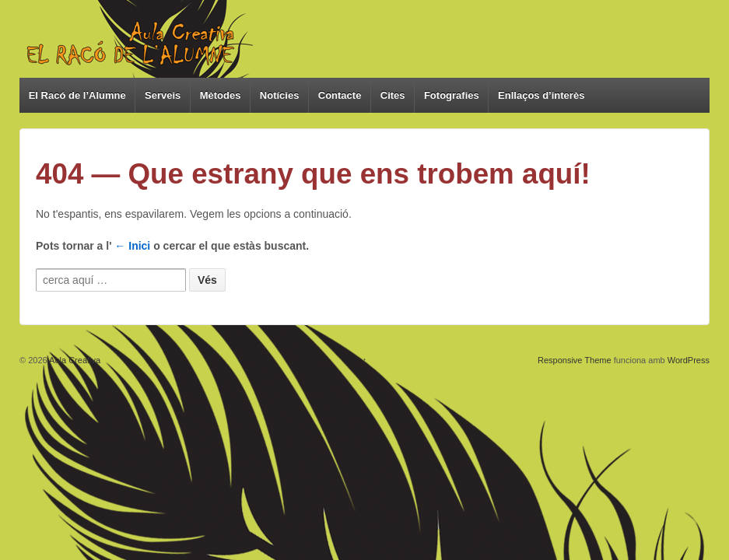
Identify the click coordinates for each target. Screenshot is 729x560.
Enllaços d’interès (541, 95)
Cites (393, 95)
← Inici (132, 246)
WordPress (689, 360)
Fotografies (452, 95)
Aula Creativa (74, 360)
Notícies (280, 95)
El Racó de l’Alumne (77, 95)
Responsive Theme (575, 360)
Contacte (340, 95)
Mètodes (221, 95)
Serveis (163, 95)
